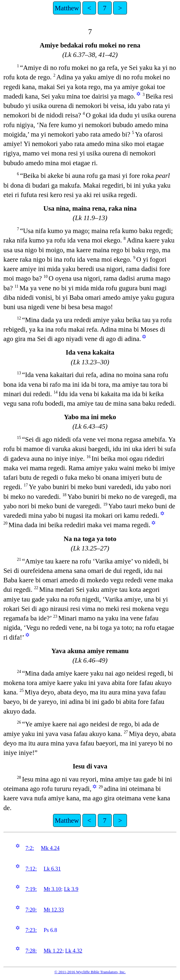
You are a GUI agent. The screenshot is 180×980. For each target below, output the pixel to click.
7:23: (31, 930)
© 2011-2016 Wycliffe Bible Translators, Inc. (90, 972)
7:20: (31, 910)
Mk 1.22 (53, 951)
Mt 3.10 (52, 889)
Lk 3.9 (71, 889)
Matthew (67, 8)
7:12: (31, 869)
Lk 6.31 (52, 869)
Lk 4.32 (74, 951)
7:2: (30, 848)
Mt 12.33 (54, 910)
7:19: (31, 889)
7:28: (31, 951)
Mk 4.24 (50, 848)
